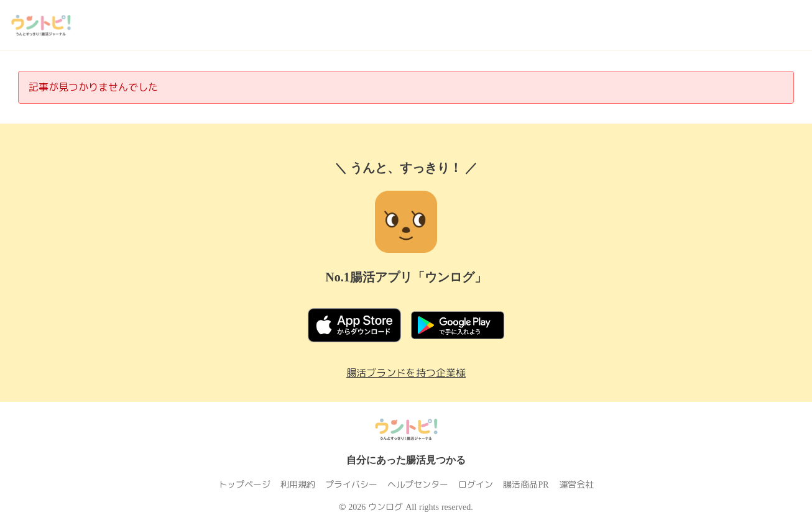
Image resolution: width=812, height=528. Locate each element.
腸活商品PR (526, 484)
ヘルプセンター (418, 484)
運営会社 (576, 484)
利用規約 (298, 484)
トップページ (245, 484)
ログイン (476, 484)
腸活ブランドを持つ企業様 (406, 373)
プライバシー (352, 484)
